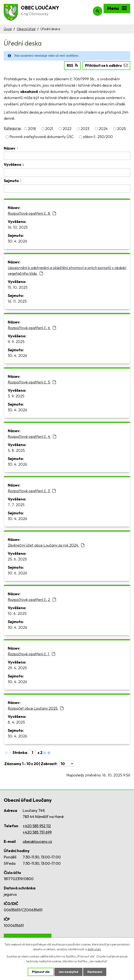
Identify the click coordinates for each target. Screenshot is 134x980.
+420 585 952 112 (37, 826)
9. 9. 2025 (16, 342)
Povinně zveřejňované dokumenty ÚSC (42, 137)
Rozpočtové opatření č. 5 (32, 382)
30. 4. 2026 (17, 241)
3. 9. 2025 (16, 396)
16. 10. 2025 (18, 227)
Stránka (20, 753)
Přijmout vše (41, 972)
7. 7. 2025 (16, 505)
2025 (121, 129)
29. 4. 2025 (17, 668)
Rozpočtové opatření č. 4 (32, 436)
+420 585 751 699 (37, 832)
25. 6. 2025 (17, 559)
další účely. (95, 949)
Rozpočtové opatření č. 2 (32, 600)
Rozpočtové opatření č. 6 (32, 328)
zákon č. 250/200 (98, 137)
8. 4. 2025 (16, 722)
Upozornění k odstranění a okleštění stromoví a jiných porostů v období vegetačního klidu (67, 271)
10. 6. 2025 (17, 613)
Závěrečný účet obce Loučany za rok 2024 (46, 545)
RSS (72, 65)
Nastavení (95, 972)
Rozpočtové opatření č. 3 (32, 491)
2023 (85, 129)
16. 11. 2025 (17, 301)
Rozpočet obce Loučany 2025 (36, 708)
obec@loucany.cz (37, 841)
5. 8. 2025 (16, 450)
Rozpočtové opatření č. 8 (32, 213)
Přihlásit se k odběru (106, 65)
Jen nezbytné (68, 972)
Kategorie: (13, 128)
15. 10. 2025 (18, 287)
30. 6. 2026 (17, 573)
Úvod (8, 29)
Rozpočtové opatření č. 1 (31, 654)
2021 (49, 129)
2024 (103, 129)
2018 (32, 129)
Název (10, 148)
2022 (67, 129)
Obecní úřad (26, 29)
